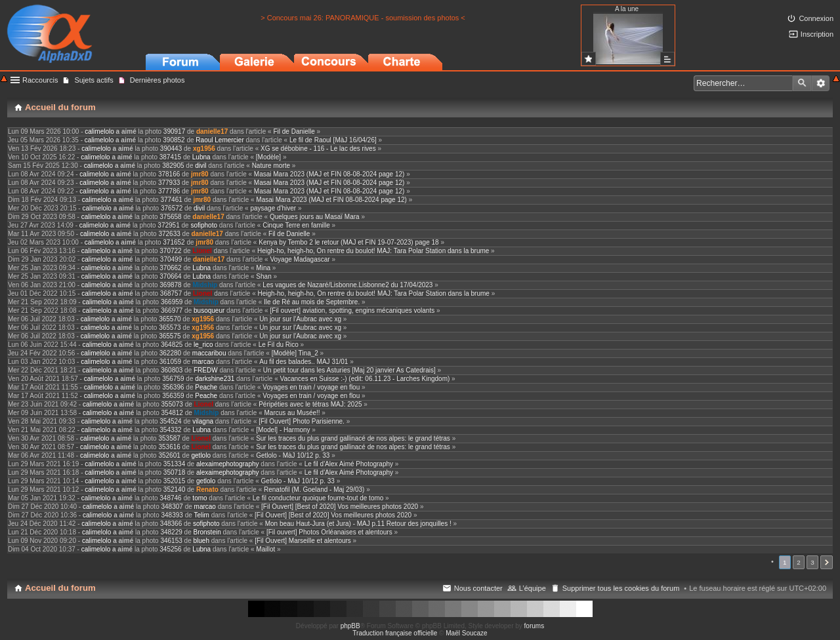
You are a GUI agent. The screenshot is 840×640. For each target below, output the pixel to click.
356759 (173, 379)
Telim (202, 515)
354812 (172, 413)
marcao (203, 362)
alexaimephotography (228, 464)
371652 (174, 242)
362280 (170, 353)
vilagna (203, 421)
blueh (201, 541)
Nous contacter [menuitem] (478, 588)
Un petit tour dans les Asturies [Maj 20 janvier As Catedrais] (349, 370)
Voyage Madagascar (300, 259)
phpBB (350, 626)
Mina (263, 268)
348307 (172, 507)
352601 (169, 455)
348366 (171, 524)
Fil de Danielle (294, 131)
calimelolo (99, 131)
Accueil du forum (60, 588)
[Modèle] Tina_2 (295, 353)
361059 (170, 362)
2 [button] (799, 562)
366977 (172, 310)
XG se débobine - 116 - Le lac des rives (318, 149)
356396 (173, 387)
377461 (171, 200)
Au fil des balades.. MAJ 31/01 (304, 362)
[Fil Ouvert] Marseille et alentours (303, 541)
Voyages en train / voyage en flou (311, 387)
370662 (170, 268)
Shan (263, 276)
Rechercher (802, 83)
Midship (205, 285)
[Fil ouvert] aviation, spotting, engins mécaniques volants (352, 310)
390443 (171, 149)
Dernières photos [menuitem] (157, 80)
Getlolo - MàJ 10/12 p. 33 (293, 455)
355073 (172, 404)
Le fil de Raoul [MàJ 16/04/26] (333, 140)
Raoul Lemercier (220, 140)
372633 (169, 234)
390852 (174, 140)
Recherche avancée (821, 83)
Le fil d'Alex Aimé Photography (349, 464)
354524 (170, 421)
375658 (170, 217)
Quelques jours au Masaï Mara (315, 217)
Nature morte (271, 166)
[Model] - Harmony (283, 430)
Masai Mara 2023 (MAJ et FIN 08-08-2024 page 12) (329, 174)
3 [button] (812, 562)
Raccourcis (40, 80)
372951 (168, 225)
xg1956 (204, 149)
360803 (172, 370)
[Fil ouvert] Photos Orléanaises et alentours (329, 532)
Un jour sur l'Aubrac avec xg (300, 319)
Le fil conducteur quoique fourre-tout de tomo (318, 498)
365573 (170, 328)
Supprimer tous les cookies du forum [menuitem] (621, 588)
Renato (207, 490)
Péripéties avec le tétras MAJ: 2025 (310, 404)
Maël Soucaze (466, 633)
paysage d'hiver (273, 208)
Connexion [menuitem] (816, 18)
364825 (172, 345)
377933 (169, 183)
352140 (174, 490)
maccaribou (209, 353)
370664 (170, 276)
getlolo (201, 455)
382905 (173, 166)
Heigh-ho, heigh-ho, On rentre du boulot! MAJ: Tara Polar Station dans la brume (373, 251)
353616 (169, 447)
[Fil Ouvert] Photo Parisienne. (302, 421)
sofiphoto (204, 225)
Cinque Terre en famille (296, 225)
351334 (174, 464)
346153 (171, 541)
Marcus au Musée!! (292, 413)
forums (535, 626)
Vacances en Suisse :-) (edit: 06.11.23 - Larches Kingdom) (365, 379)
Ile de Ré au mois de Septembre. (312, 302)
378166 (169, 174)
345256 (170, 549)
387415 (170, 157)
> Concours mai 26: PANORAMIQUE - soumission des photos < (363, 18)
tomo (199, 498)
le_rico (203, 345)
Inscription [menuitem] (817, 34)
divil (200, 166)
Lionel (202, 251)
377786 (169, 191)
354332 (170, 430)
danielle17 (212, 131)
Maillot (265, 549)
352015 (174, 481)
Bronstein (207, 532)
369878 (170, 285)
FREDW (206, 370)
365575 (170, 336)
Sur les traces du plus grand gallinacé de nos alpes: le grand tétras (353, 438)
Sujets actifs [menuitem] (94, 80)
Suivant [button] (827, 562)
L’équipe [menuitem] (533, 588)
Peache (206, 387)
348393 (172, 515)
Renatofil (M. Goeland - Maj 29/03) (314, 490)
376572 (172, 208)
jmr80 (200, 174)
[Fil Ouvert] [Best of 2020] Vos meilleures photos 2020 (340, 507)
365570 (170, 319)
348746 (170, 498)
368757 (171, 293)
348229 (171, 532)
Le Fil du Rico (279, 345)
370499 (171, 259)
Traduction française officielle (395, 633)
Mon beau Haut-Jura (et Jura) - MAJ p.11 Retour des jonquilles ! (358, 524)
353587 (169, 438)
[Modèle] (268, 157)
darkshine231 (215, 379)
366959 (172, 302)
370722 (170, 251)
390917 (174, 131)
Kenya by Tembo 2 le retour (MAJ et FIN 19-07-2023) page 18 (348, 242)
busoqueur (209, 310)
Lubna (201, 157)
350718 (174, 472)
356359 (173, 396)
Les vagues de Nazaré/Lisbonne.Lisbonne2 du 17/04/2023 (347, 285)
